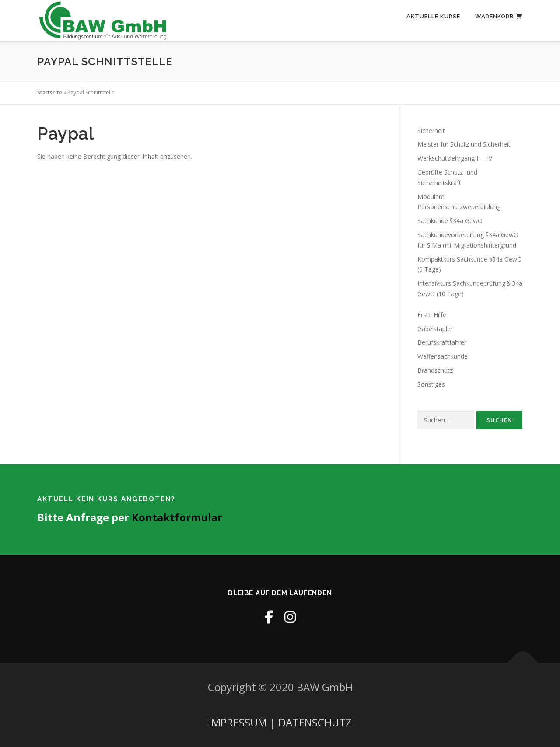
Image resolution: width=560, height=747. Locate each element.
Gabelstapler (435, 329)
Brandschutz (435, 370)
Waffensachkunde (443, 356)
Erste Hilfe (432, 315)
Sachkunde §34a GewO (450, 221)
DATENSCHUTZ (315, 722)
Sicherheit (431, 131)
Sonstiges (431, 384)
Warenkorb (499, 16)
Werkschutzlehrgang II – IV (455, 158)
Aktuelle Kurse (433, 16)
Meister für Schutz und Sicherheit (464, 144)
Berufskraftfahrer (442, 342)
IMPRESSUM (238, 722)
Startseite (50, 93)
